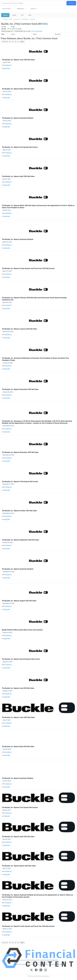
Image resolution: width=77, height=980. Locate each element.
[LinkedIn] (41, 970)
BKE (45, 24)
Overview (5, 19)
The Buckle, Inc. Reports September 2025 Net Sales (20, 540)
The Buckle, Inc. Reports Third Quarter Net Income (20, 482)
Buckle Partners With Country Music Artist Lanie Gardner (22, 630)
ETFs (22, 15)
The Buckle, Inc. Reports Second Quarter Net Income (21, 659)
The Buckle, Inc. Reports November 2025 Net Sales (20, 452)
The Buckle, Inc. (8, 65)
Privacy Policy (44, 964)
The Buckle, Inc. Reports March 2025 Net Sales (19, 866)
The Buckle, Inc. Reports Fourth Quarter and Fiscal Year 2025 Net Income (28, 268)
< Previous (5, 42)
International (25, 19)
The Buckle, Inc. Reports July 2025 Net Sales (18, 688)
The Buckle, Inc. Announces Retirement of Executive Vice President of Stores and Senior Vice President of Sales (35, 359)
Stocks (14, 15)
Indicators (33, 9)
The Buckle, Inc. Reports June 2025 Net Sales (18, 717)
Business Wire (7, 69)
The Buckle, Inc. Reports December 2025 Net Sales (20, 389)
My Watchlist (20, 9)
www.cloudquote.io (53, 960)
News (11, 19)
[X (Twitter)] (31, 970)
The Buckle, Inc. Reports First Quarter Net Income (20, 147)
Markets (5, 15)
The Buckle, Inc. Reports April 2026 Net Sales (18, 176)
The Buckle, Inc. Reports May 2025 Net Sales (18, 747)
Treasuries (32, 19)
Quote (13, 34)
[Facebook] (36, 970)
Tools (30, 15)
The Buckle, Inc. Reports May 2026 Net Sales (18, 89)
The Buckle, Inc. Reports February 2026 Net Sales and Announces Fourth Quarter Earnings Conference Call (34, 299)
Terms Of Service (56, 964)
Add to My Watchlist (40, 31)
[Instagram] (46, 970)
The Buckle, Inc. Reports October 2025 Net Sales (19, 511)
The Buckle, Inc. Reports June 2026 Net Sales (18, 60)
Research (58, 34)
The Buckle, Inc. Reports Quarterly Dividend (18, 118)
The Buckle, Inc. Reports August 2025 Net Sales (19, 601)
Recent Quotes (6, 9)
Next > (22, 42)
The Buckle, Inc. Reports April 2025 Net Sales (18, 837)
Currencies (17, 19)
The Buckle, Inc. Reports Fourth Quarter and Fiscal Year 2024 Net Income (28, 926)
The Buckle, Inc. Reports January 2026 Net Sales (19, 329)
